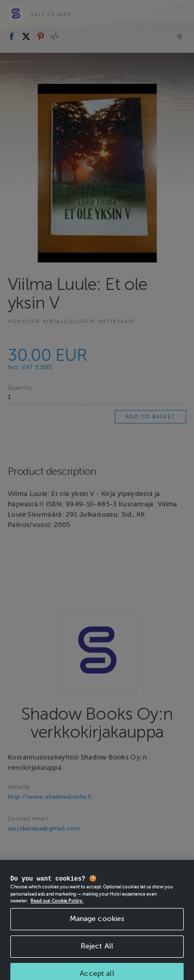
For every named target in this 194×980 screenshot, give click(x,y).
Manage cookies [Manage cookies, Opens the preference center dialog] (97, 927)
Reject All (97, 955)
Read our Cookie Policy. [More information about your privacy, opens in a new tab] (57, 910)
